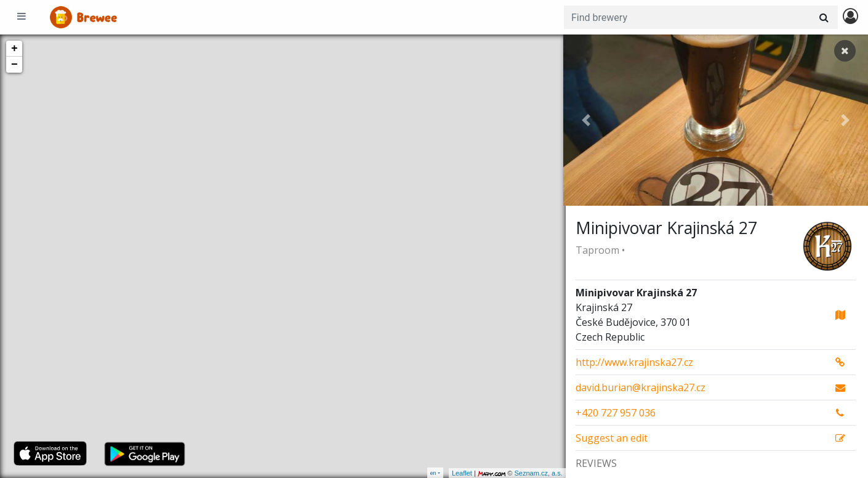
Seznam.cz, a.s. (536, 473)
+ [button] (14, 49)
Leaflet (460, 473)
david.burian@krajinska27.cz (641, 387)
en (433, 473)
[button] (586, 120)
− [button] (14, 65)
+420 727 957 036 (616, 413)
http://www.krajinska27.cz (634, 362)
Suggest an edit (612, 438)
